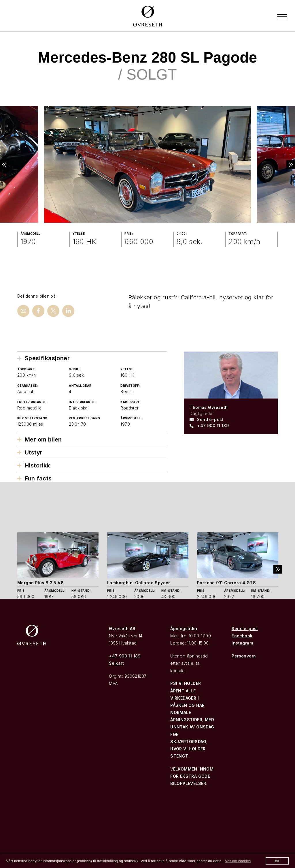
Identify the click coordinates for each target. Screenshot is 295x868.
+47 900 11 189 (213, 425)
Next (286, 165)
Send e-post (210, 419)
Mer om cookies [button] (238, 861)
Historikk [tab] (37, 465)
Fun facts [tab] (38, 478)
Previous (9, 165)
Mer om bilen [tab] (43, 439)
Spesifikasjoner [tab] (47, 358)
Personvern (244, 656)
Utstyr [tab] (34, 452)
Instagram (242, 643)
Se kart (116, 663)
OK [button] (277, 861)
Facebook (242, 636)
